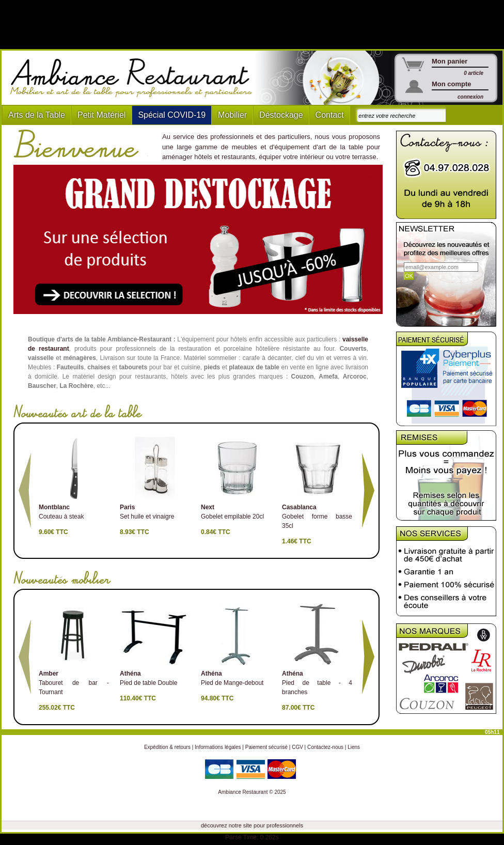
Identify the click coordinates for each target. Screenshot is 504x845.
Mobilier (232, 115)
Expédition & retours (167, 747)
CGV (297, 747)
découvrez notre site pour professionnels (252, 825)
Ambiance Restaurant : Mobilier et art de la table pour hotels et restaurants (135, 78)
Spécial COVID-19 (172, 115)
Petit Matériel (101, 115)
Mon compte (452, 84)
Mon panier (450, 61)
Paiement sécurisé (266, 747)
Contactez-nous (325, 747)
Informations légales (218, 747)
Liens (354, 747)
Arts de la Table (37, 115)
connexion (470, 97)
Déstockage (281, 115)
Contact (330, 115)
